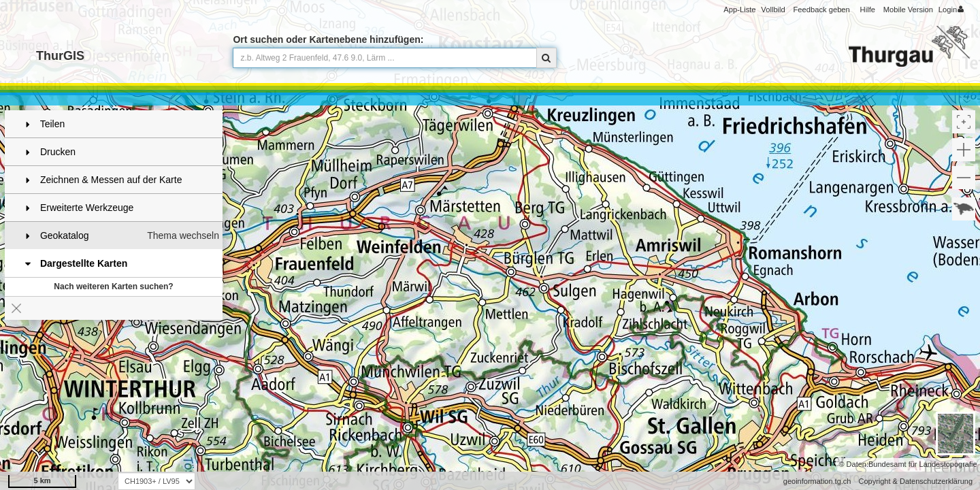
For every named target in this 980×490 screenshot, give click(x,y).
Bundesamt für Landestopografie (923, 464)
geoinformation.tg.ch (817, 481)
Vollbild (773, 10)
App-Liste (739, 10)
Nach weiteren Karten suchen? (113, 287)
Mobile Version (908, 10)
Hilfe (868, 10)
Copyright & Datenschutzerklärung (915, 481)
